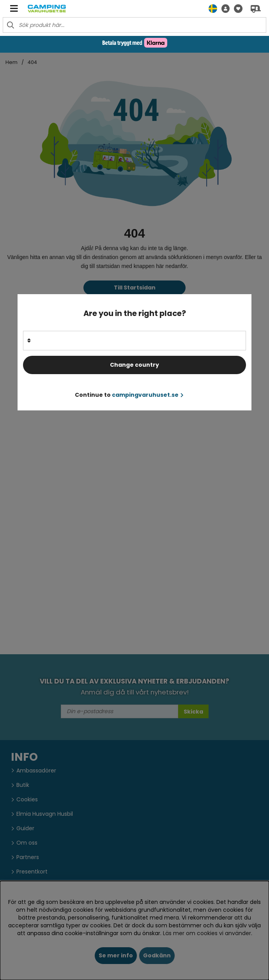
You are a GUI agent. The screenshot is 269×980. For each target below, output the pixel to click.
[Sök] (134, 25)
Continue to (129, 395)
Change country (134, 365)
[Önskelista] (236, 8)
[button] (223, 8)
